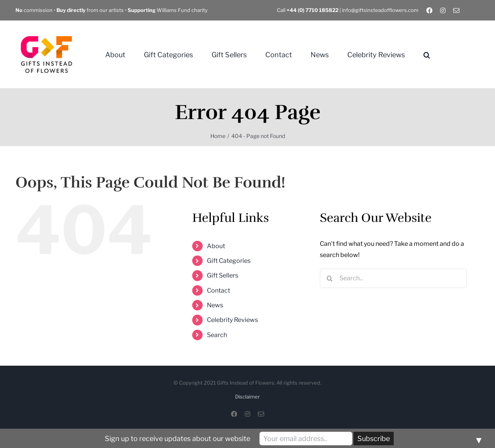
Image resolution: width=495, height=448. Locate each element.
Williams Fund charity (168, 10)
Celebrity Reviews (232, 320)
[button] (427, 54)
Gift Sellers (223, 275)
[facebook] (429, 10)
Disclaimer (247, 397)
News (215, 305)
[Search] (329, 278)
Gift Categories (229, 261)
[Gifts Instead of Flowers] (46, 26)
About (216, 246)
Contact (218, 290)
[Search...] (393, 278)
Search (217, 335)
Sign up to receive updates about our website (178, 439)
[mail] (456, 10)
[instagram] (443, 10)
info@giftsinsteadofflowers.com (380, 10)
